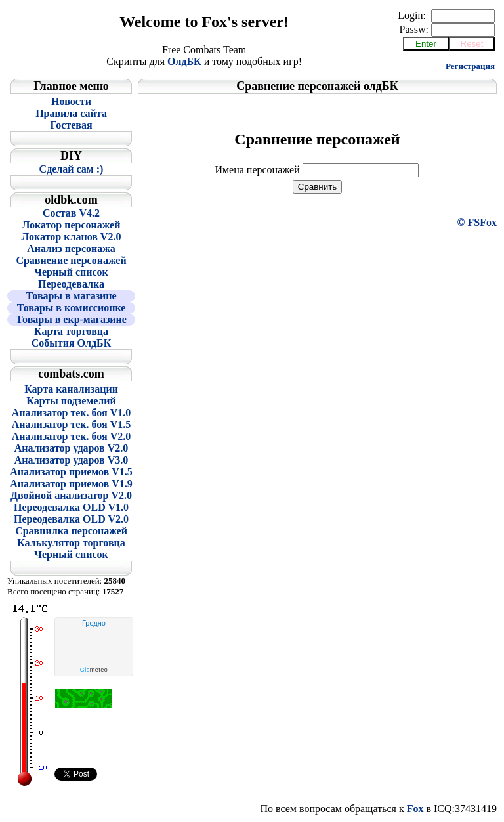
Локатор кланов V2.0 (72, 237)
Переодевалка (71, 284)
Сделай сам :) (72, 169)
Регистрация (470, 66)
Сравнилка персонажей (71, 531)
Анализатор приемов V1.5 (71, 472)
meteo (94, 670)
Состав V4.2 (71, 213)
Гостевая (71, 125)
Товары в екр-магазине (71, 319)
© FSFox (477, 222)
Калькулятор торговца (71, 543)
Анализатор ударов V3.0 (71, 460)
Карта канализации (71, 389)
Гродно (94, 623)
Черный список (71, 272)
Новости (71, 101)
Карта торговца (71, 331)
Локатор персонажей (72, 225)
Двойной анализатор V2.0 (71, 495)
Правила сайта (71, 113)
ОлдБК (184, 61)
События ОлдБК (71, 343)
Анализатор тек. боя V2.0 (72, 436)
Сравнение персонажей (71, 260)
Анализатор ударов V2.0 (71, 448)
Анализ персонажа (71, 249)
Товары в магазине (71, 296)
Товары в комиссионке (72, 308)
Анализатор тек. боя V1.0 (72, 413)
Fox (415, 809)
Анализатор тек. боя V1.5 (72, 424)
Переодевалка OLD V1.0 (71, 507)
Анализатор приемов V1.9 (71, 484)
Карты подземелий (71, 401)
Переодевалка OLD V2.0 (71, 519)
